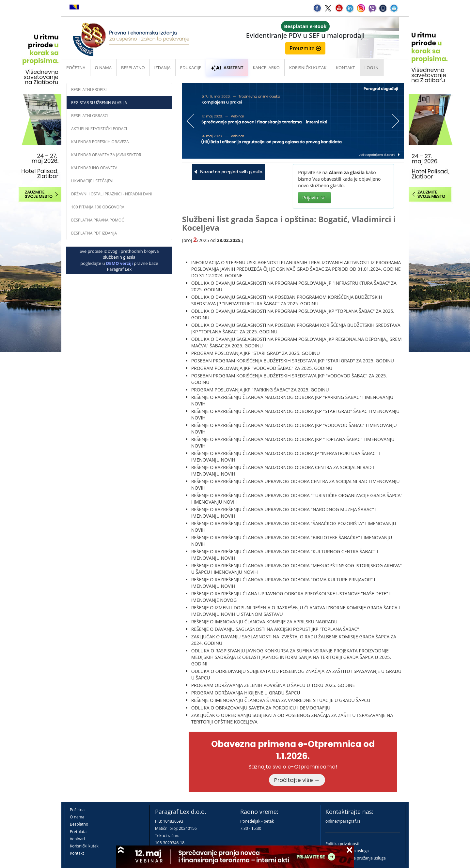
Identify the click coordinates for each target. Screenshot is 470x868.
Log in (372, 68)
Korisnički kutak (84, 846)
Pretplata (78, 832)
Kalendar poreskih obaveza (100, 142)
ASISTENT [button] (227, 68)
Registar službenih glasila (99, 103)
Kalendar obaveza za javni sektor (106, 155)
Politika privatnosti (342, 844)
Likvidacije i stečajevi (92, 181)
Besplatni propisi (89, 90)
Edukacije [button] (191, 68)
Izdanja (163, 68)
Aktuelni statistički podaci (99, 129)
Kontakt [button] (345, 68)
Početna (76, 68)
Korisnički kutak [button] (308, 68)
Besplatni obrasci (90, 116)
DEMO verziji (119, 263)
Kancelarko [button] (266, 68)
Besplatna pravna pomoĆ (98, 220)
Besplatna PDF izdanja (94, 233)
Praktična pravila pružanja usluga (356, 858)
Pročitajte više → (297, 780)
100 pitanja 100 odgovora (98, 207)
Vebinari (77, 839)
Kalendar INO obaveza (94, 168)
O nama (103, 68)
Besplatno (133, 68)
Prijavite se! (314, 198)
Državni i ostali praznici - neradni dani (112, 194)
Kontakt (77, 853)
